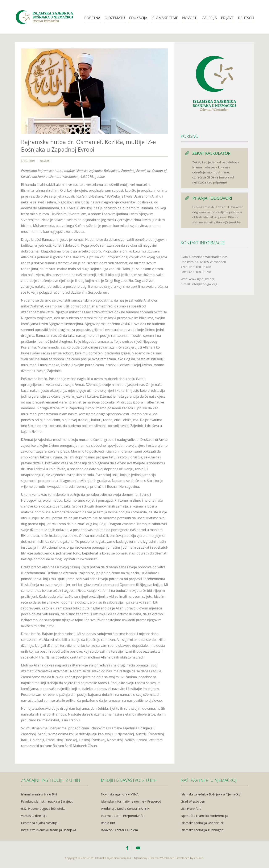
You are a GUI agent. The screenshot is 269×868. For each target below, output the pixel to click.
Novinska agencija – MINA (120, 794)
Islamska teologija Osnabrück (202, 823)
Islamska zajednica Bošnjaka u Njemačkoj (211, 794)
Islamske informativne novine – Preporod (131, 801)
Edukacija (138, 18)
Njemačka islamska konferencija (204, 816)
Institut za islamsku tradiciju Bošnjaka (49, 830)
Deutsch (246, 18)
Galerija (209, 18)
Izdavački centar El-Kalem (119, 830)
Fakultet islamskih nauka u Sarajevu (47, 801)
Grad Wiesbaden (193, 801)
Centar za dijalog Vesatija (39, 823)
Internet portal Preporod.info (122, 816)
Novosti (190, 18)
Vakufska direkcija (34, 816)
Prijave (227, 18)
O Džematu (115, 18)
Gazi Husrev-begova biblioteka (43, 808)
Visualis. (199, 858)
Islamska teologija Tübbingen (202, 830)
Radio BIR (108, 823)
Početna (92, 18)
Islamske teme (165, 18)
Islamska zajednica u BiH (39, 794)
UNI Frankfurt (191, 808)
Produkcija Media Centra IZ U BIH (125, 808)
